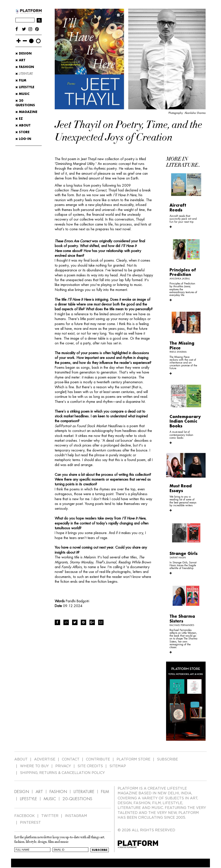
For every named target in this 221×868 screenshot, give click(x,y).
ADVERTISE (45, 759)
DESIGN (22, 792)
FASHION (58, 792)
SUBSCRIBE (167, 759)
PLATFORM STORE (134, 759)
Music (22, 94)
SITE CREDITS (90, 766)
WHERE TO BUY (34, 766)
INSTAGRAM (76, 816)
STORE (22, 132)
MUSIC (50, 799)
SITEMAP (118, 766)
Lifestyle (25, 87)
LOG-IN (23, 139)
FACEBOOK (25, 816)
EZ (19, 119)
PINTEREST (30, 823)
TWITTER (50, 816)
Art (20, 60)
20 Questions (25, 103)
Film (21, 80)
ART (39, 792)
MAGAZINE (26, 112)
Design (24, 53)
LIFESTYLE (29, 799)
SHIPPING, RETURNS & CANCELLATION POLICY (62, 773)
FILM (105, 792)
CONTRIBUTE (98, 759)
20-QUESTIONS (77, 799)
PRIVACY (63, 766)
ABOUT (23, 125)
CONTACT (71, 759)
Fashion (25, 67)
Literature (24, 74)
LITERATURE (84, 792)
